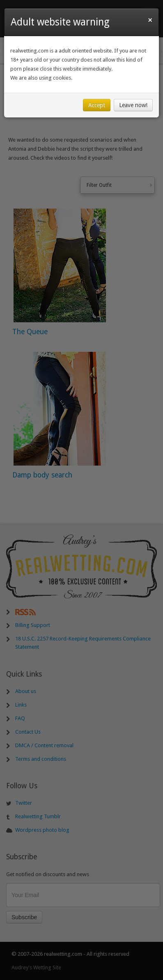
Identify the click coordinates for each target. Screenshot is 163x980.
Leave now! (133, 105)
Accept (97, 105)
